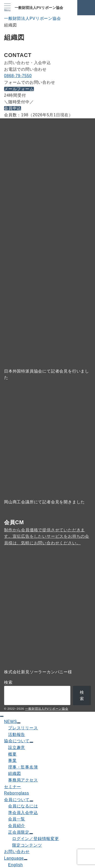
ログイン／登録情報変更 (36, 839)
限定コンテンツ (27, 845)
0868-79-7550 (18, 76)
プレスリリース (23, 728)
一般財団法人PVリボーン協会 (39, 8)
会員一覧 (17, 819)
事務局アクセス (23, 780)
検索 (8, 682)
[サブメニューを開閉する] (19, 723)
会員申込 (13, 108)
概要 (12, 754)
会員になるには (23, 806)
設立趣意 (17, 748)
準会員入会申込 (23, 813)
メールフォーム (19, 89)
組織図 (14, 773)
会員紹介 (17, 826)
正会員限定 (19, 832)
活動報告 (17, 735)
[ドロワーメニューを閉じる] (2, 716)
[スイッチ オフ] (86, 8)
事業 (12, 760)
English (15, 865)
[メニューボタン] (7, 8)
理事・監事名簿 (23, 767)
